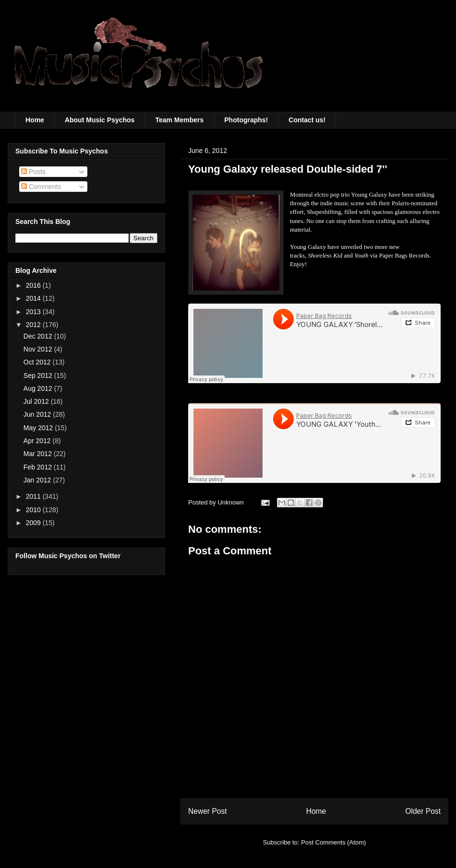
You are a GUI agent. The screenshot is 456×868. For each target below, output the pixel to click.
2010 (34, 510)
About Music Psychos (100, 120)
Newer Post (208, 811)
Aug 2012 (39, 388)
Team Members (179, 120)
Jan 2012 (38, 480)
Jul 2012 (37, 401)
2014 (34, 298)
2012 (34, 325)
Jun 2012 (38, 414)
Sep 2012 (39, 375)
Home (35, 120)
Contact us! (307, 120)
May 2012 (39, 428)
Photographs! (246, 120)
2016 (34, 285)
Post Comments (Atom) (333, 842)
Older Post (423, 811)
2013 (34, 312)
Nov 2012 (39, 349)
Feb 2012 (39, 467)
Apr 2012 (38, 441)
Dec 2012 (39, 336)
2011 (34, 496)
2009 (34, 523)
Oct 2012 (38, 362)
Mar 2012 (39, 454)
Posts (33, 172)
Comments (41, 187)
